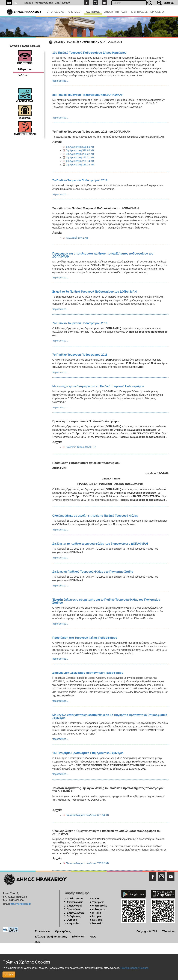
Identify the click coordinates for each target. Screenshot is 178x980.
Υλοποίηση (169, 931)
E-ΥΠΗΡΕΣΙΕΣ (139, 12)
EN (15, 3)
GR (9, 3)
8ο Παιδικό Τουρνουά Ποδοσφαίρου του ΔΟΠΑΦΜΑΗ (88, 95)
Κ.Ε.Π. (96, 899)
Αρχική (59, 42)
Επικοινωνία (42, 931)
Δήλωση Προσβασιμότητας (51, 936)
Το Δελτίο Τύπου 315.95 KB (81, 447)
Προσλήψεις (74, 909)
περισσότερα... (60, 81)
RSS (38, 942)
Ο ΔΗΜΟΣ (75, 12)
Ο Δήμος (72, 920)
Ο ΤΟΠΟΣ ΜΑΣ (56, 12)
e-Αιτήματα (99, 909)
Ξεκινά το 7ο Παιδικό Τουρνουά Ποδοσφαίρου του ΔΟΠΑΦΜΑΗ (95, 292)
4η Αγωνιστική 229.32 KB (80, 154)
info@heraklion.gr (20, 904)
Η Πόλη (97, 913)
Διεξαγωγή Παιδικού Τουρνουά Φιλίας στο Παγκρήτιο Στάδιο (93, 572)
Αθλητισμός (90, 42)
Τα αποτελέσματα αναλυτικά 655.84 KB (88, 815)
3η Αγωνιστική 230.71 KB (80, 157)
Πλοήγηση (78, 936)
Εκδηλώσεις (74, 916)
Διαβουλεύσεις (75, 913)
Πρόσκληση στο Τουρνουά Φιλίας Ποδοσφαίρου (85, 638)
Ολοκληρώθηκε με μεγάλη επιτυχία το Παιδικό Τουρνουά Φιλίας (95, 516)
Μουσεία (97, 923)
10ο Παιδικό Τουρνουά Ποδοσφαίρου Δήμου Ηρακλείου (90, 53)
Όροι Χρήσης (63, 931)
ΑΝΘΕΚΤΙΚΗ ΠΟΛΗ (116, 12)
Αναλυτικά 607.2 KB (77, 238)
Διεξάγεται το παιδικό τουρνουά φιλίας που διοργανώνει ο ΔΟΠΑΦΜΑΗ (100, 544)
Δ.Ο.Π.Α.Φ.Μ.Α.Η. (111, 42)
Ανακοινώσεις (75, 902)
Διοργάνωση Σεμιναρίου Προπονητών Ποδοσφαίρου (88, 673)
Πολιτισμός (72, 42)
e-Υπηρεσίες (100, 906)
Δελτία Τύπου (75, 899)
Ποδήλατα (23, 75)
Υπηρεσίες (73, 923)
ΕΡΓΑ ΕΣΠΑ (157, 12)
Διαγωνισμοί (74, 906)
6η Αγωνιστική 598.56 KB (80, 147)
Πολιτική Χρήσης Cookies (134, 968)
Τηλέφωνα (98, 902)
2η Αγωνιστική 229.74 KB (80, 161)
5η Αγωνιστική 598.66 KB (80, 150)
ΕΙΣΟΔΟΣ (169, 3)
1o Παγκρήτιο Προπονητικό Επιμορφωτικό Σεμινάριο (88, 753)
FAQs (93, 936)
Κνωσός (97, 920)
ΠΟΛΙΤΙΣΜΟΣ (93, 12)
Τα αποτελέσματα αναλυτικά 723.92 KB (88, 863)
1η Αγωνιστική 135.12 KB (80, 165)
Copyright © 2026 (147, 931)
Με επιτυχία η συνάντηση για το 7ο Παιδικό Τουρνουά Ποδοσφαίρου (98, 386)
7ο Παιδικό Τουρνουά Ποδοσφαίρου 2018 (80, 180)
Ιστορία (97, 916)
